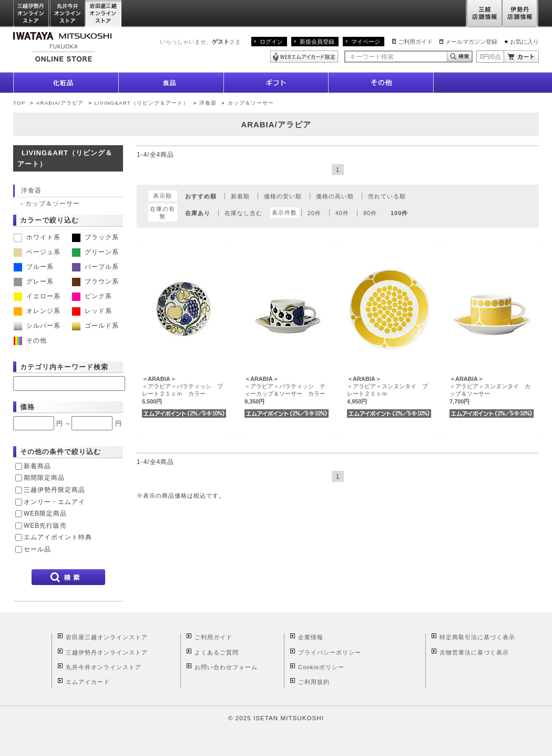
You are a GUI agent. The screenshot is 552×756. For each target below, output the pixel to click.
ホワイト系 (37, 237)
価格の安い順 (283, 196)
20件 (314, 213)
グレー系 (34, 281)
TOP (19, 103)
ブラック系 (95, 237)
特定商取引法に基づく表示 (477, 637)
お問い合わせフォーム (226, 667)
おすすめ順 (201, 196)
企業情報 (311, 637)
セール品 (37, 549)
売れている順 (387, 196)
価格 (27, 407)
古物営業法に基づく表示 (474, 652)
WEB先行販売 (45, 526)
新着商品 (37, 466)
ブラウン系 (95, 281)
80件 (370, 213)
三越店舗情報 (484, 14)
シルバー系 (37, 326)
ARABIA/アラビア (60, 103)
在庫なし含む (243, 213)
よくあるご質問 (217, 652)
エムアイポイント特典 (58, 537)
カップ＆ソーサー (251, 103)
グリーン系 (95, 252)
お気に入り (524, 42)
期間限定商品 (44, 478)
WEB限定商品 (45, 513)
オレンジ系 (37, 311)
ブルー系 (34, 267)
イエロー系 (37, 296)
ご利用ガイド (415, 42)
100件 (399, 213)
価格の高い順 (335, 196)
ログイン (271, 42)
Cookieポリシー (321, 667)
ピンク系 (92, 296)
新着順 (240, 196)
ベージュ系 (37, 252)
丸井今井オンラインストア (68, 14)
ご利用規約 (314, 682)
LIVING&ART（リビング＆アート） (142, 103)
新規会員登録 (317, 42)
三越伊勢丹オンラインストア (32, 14)
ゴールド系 (95, 326)
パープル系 (95, 267)
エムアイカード (88, 682)
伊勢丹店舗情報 (520, 14)
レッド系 (92, 311)
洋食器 (208, 103)
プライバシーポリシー (330, 652)
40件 (342, 213)
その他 (30, 340)
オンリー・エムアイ (54, 502)
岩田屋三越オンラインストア (104, 14)
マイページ (366, 42)
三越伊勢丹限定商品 (54, 490)
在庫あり (198, 213)
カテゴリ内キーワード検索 (64, 367)
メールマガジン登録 (471, 42)
